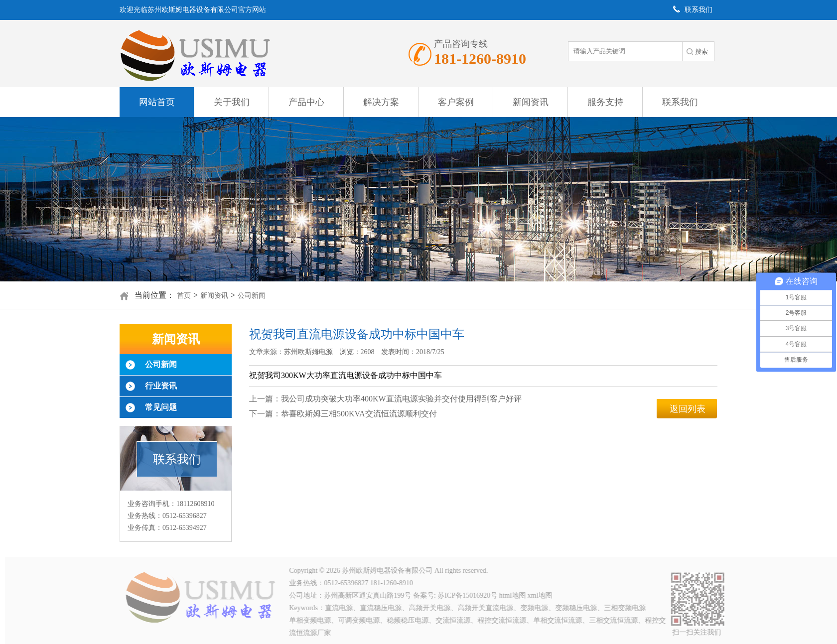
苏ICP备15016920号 (469, 595)
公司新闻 (252, 296)
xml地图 (542, 595)
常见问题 (161, 407)
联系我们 (680, 102)
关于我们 (232, 102)
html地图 (514, 595)
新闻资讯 (531, 102)
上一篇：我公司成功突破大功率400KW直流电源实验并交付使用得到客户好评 (385, 399)
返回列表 (688, 409)
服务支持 (605, 102)
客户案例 (456, 102)
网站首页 (157, 102)
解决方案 (381, 102)
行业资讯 (161, 386)
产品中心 (306, 102)
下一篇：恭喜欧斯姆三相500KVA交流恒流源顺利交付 (343, 414)
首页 (184, 296)
